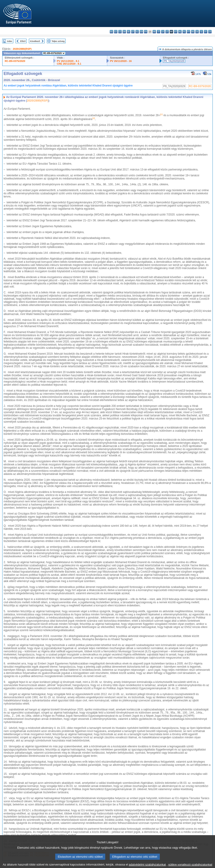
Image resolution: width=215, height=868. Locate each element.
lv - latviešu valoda (163, 32)
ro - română (193, 32)
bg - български (111, 32)
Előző (23, 41)
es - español (116, 32)
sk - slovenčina (197, 32)
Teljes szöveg (58, 41)
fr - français (146, 32)
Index (10, 41)
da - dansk (124, 32)
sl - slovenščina (201, 32)
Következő (35, 41)
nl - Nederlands (180, 32)
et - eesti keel (133, 32)
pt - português (189, 32)
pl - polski (184, 32)
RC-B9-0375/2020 (15, 61)
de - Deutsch (129, 32)
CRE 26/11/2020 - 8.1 (69, 64)
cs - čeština (120, 32)
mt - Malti (176, 32)
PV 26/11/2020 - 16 (121, 61)
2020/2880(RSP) (22, 49)
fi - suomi (206, 32)
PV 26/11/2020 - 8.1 (68, 61)
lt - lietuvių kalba (167, 32)
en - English (141, 32)
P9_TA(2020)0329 (174, 61)
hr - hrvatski (154, 32)
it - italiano (159, 32)
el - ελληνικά (137, 32)
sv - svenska (210, 32)
